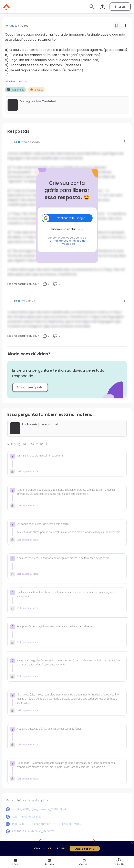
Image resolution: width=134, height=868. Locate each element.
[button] (67, 218)
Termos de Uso (58, 241)
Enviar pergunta (30, 387)
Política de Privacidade (72, 242)
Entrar (120, 7)
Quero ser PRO (85, 849)
